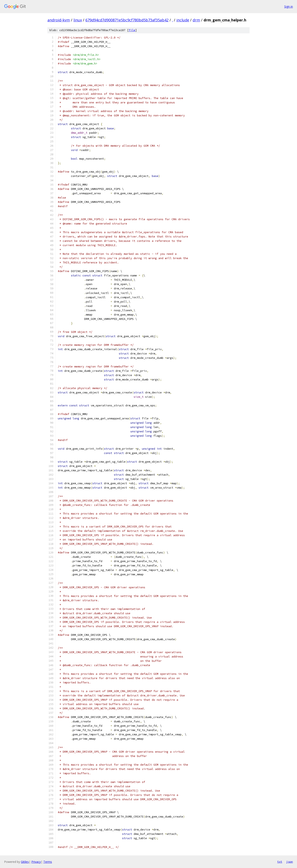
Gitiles (25, 862)
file (132, 30)
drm (196, 20)
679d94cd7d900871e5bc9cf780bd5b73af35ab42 (127, 20)
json (290, 862)
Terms (48, 862)
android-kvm (59, 20)
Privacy (36, 862)
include (183, 20)
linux (78, 20)
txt (280, 862)
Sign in (289, 6)
